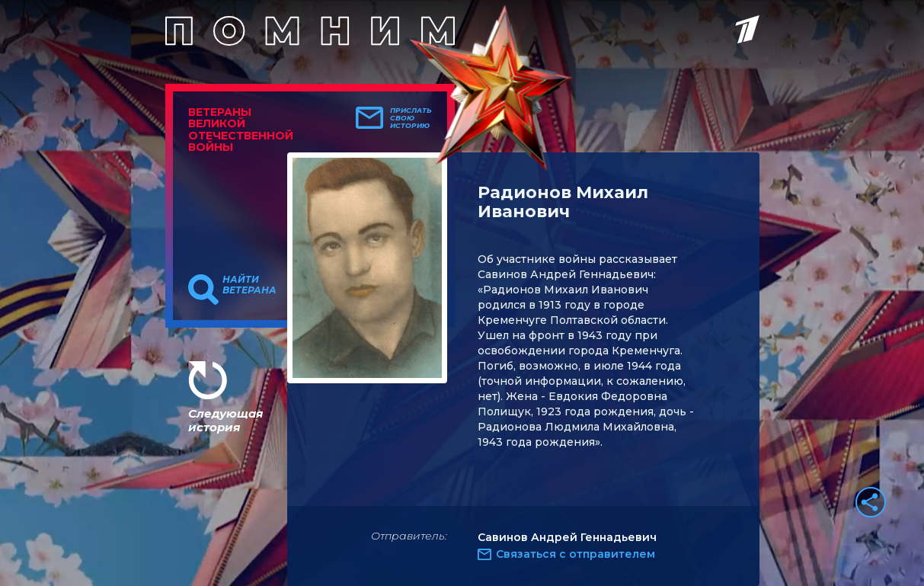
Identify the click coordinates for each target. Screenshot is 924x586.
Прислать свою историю (411, 118)
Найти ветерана (249, 285)
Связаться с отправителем (576, 554)
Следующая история (225, 420)
